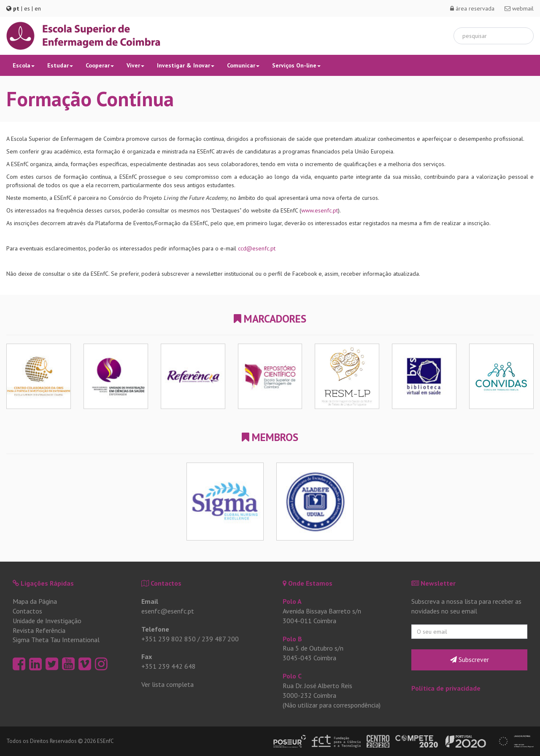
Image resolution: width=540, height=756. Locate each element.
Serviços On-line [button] (296, 65)
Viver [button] (135, 65)
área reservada (472, 8)
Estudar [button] (60, 65)
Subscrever (470, 659)
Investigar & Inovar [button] (186, 65)
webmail (519, 8)
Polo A (292, 601)
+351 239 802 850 (169, 639)
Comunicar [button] (243, 65)
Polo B (292, 639)
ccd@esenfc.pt (257, 248)
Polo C (292, 676)
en (38, 8)
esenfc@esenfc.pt (168, 611)
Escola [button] (24, 65)
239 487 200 (220, 639)
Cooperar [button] (100, 65)
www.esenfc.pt (320, 210)
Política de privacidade (446, 688)
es (27, 8)
